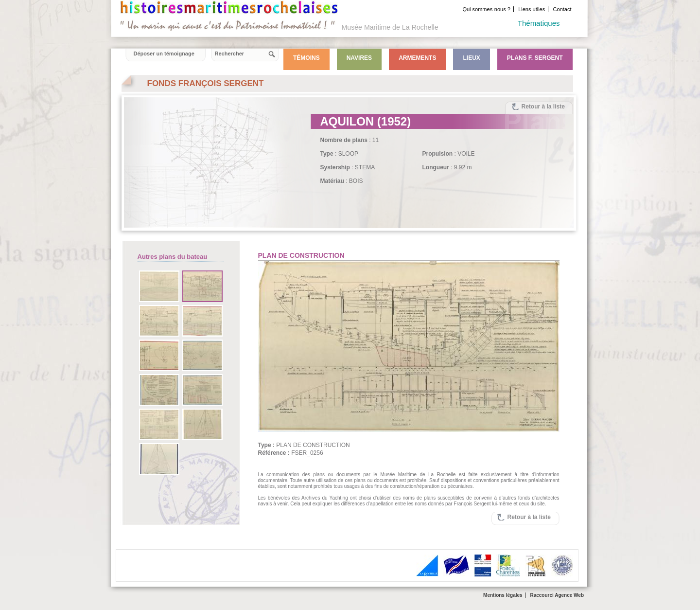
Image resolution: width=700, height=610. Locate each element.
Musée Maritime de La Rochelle (390, 27)
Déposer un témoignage (164, 54)
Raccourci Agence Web (557, 595)
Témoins (306, 58)
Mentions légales (503, 595)
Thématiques (539, 23)
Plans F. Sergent (535, 58)
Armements (417, 58)
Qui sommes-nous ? (486, 9)
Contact (562, 9)
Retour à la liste (543, 107)
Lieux (471, 58)
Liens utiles (532, 9)
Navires (359, 58)
